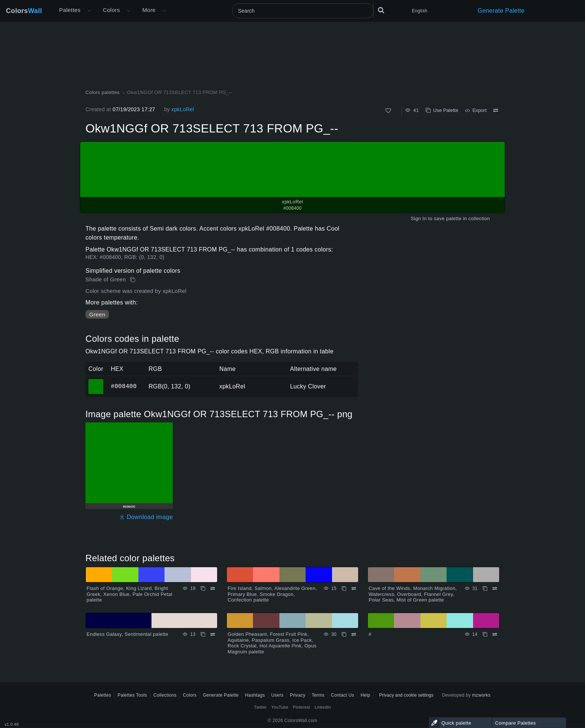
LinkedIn (323, 707)
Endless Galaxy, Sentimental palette (127, 634)
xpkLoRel (183, 109)
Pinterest (301, 707)
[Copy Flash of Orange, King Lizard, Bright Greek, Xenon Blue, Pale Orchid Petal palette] (203, 588)
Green (97, 314)
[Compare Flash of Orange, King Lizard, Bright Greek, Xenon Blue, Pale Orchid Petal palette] (213, 588)
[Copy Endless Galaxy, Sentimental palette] (203, 634)
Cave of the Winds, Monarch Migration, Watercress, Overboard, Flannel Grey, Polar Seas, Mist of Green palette (413, 594)
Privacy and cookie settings (406, 695)
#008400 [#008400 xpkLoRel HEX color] (96, 381)
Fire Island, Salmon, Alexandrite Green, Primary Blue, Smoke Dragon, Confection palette (272, 594)
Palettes (70, 10)
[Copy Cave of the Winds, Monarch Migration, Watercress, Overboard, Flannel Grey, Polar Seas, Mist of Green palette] (485, 588)
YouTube (280, 707)
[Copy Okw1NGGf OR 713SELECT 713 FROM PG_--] (133, 280)
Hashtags (255, 695)
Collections (165, 695)
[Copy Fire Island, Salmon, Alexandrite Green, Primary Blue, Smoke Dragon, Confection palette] (344, 588)
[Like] (388, 111)
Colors (24, 11)
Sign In (419, 218)
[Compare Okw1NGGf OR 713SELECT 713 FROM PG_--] (496, 110)
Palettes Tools (132, 695)
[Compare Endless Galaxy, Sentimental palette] (213, 634)
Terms (318, 695)
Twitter (261, 707)
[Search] (303, 11)
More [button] (149, 10)
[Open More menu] (89, 11)
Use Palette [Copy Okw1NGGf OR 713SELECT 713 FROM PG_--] (442, 110)
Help (365, 695)
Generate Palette (501, 11)
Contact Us (343, 695)
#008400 (124, 386)
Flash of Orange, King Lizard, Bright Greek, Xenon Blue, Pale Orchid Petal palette (129, 594)
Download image (146, 517)
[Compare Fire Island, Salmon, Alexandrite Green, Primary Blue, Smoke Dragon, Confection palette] (354, 588)
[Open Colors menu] (128, 11)
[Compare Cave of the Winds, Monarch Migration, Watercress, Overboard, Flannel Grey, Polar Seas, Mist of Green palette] (495, 588)
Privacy (298, 695)
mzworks (481, 695)
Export (476, 110)
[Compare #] (495, 634)
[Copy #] (485, 634)
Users (277, 695)
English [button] (420, 11)
